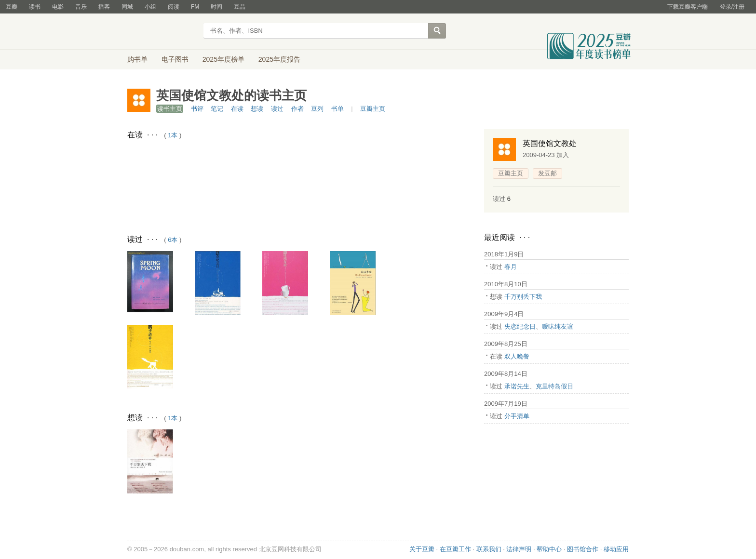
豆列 (317, 109)
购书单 (137, 59)
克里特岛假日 (554, 386)
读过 (277, 109)
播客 (104, 7)
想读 (257, 109)
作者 (297, 109)
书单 (337, 109)
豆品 (240, 7)
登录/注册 (732, 7)
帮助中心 (549, 549)
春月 (511, 267)
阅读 (174, 7)
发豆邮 (547, 173)
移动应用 (616, 549)
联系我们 (489, 549)
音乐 (81, 7)
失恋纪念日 (520, 326)
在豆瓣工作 (455, 549)
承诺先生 (517, 386)
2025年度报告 (279, 59)
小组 (150, 7)
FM (195, 7)
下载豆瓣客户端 (688, 7)
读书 (35, 7)
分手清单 (517, 416)
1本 (173, 135)
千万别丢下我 (523, 297)
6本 (173, 240)
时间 (216, 7)
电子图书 (175, 59)
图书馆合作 (583, 549)
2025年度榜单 (223, 59)
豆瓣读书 (162, 32)
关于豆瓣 (422, 549)
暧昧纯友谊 (558, 326)
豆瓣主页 (373, 109)
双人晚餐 (517, 356)
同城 (127, 7)
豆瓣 (12, 7)
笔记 (217, 109)
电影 (58, 7)
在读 (237, 109)
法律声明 (519, 549)
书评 (197, 109)
